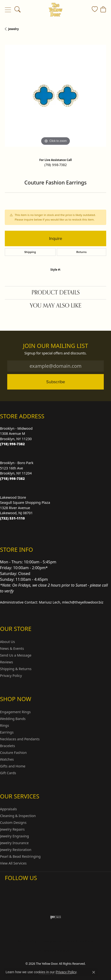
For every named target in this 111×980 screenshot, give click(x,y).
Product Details (56, 293)
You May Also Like (56, 306)
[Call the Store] (12, 444)
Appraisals (8, 809)
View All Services (13, 863)
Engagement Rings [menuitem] (15, 712)
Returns (82, 252)
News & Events (12, 648)
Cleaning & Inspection (18, 816)
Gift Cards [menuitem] (8, 773)
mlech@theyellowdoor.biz (83, 602)
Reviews (7, 662)
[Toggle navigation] (8, 10)
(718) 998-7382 (55, 165)
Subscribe (56, 382)
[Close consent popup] (94, 972)
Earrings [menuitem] (7, 732)
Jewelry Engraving (14, 836)
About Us (7, 642)
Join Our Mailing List (55, 346)
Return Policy (27, 941)
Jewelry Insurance (14, 843)
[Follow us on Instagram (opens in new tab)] (10, 888)
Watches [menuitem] (7, 759)
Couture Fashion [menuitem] (13, 753)
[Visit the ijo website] (55, 917)
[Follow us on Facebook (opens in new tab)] (21, 888)
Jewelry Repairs (12, 829)
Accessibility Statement (55, 951)
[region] (55, 96)
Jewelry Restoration (16, 850)
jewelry (13, 29)
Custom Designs (13, 823)
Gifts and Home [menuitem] (13, 766)
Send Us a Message (16, 655)
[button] (17, 10)
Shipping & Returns (16, 669)
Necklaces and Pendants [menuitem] (20, 739)
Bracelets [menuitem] (7, 746)
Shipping (30, 252)
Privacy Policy (11, 676)
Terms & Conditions (80, 941)
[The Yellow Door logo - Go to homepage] (55, 10)
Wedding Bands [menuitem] (13, 719)
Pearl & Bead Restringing (20, 856)
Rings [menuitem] (4, 725)
